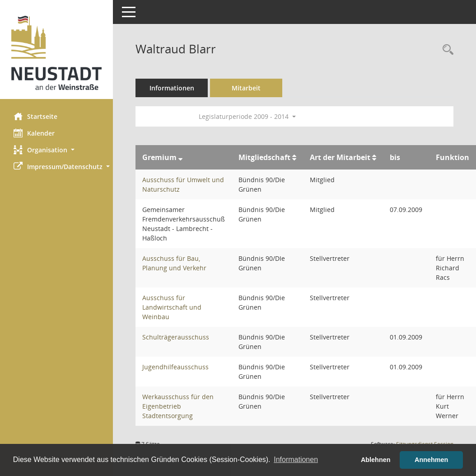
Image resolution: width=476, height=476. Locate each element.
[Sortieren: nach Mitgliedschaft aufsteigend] (294, 157)
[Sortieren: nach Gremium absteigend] (180, 157)
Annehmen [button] (431, 460)
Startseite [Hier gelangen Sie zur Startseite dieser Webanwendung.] (35, 116)
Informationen (172, 88)
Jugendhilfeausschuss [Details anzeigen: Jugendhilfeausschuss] (175, 367)
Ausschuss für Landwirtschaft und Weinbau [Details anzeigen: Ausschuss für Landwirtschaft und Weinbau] (172, 307)
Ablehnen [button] (376, 460)
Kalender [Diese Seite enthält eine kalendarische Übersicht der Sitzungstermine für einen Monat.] (34, 133)
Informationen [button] (296, 460)
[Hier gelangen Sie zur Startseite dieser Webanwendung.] (56, 53)
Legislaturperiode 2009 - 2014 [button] (247, 116)
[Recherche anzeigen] (446, 50)
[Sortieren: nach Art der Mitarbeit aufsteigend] (374, 157)
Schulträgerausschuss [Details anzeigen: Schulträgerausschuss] (176, 337)
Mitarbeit (246, 88)
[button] (56, 150)
